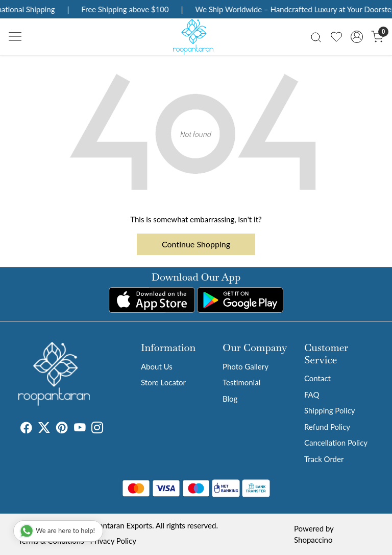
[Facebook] (26, 429)
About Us (157, 366)
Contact (317, 378)
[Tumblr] (109, 429)
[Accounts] (357, 37)
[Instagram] (97, 429)
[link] (316, 37)
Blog (230, 399)
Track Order (324, 459)
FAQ (312, 395)
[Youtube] (80, 429)
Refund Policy (327, 427)
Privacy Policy (113, 541)
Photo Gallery (246, 366)
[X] (44, 429)
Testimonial (241, 382)
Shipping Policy (330, 410)
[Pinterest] (62, 429)
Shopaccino (313, 540)
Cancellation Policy (336, 443)
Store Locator (163, 382)
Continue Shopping (196, 244)
